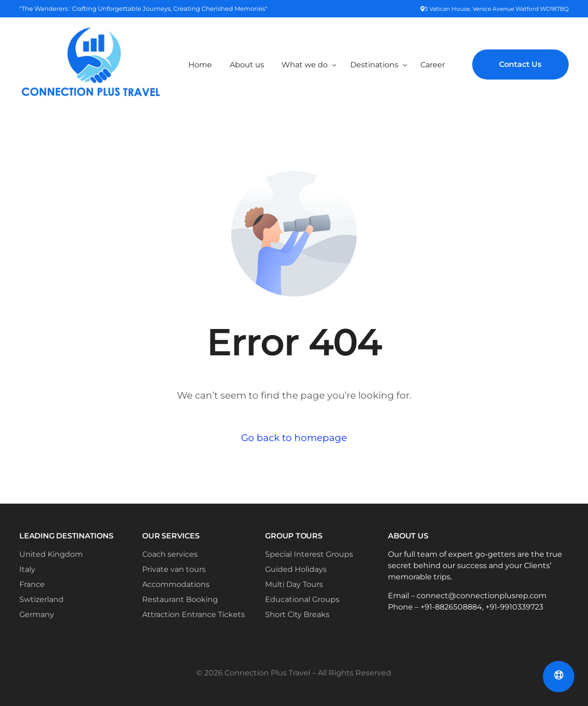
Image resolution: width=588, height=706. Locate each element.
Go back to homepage (294, 438)
